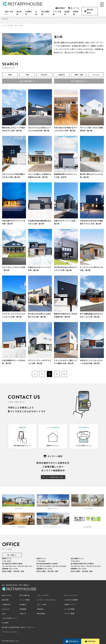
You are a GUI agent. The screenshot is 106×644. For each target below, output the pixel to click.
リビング (96, 75)
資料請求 (60, 8)
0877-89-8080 (45, 566)
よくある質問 (69, 609)
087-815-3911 (80, 566)
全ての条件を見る (79, 81)
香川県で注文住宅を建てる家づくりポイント (19, 627)
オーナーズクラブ (71, 595)
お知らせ (23, 614)
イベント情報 (25, 600)
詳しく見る (12, 555)
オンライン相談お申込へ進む (53, 477)
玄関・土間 (79, 75)
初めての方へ (7, 595)
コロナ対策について (10, 618)
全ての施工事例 (27, 81)
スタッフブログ (43, 595)
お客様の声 (6, 604)
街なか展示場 (25, 595)
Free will (6, 609)
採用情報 (23, 609)
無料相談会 (89, 11)
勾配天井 (62, 75)
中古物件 (5, 623)
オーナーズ (73, 8)
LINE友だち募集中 (71, 600)
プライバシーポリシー (10, 632)
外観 (10, 75)
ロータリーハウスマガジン (47, 600)
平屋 (27, 75)
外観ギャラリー (70, 604)
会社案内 (23, 604)
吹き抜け (44, 75)
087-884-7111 (11, 566)
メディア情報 (69, 614)
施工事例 (5, 600)
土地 (4, 614)
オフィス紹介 (42, 604)
